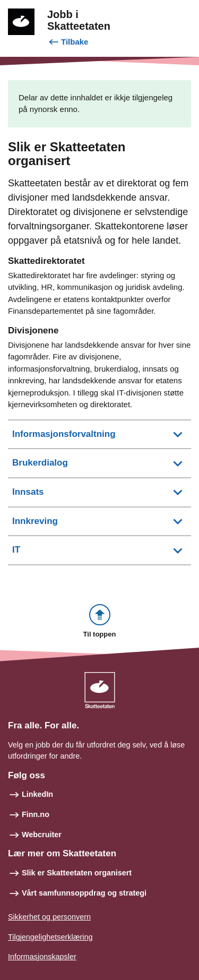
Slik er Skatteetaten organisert (77, 873)
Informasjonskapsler (42, 957)
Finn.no (36, 814)
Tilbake (75, 42)
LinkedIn (37, 794)
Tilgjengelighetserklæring (50, 937)
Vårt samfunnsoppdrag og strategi (84, 893)
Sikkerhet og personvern (49, 917)
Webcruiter (42, 835)
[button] (100, 622)
